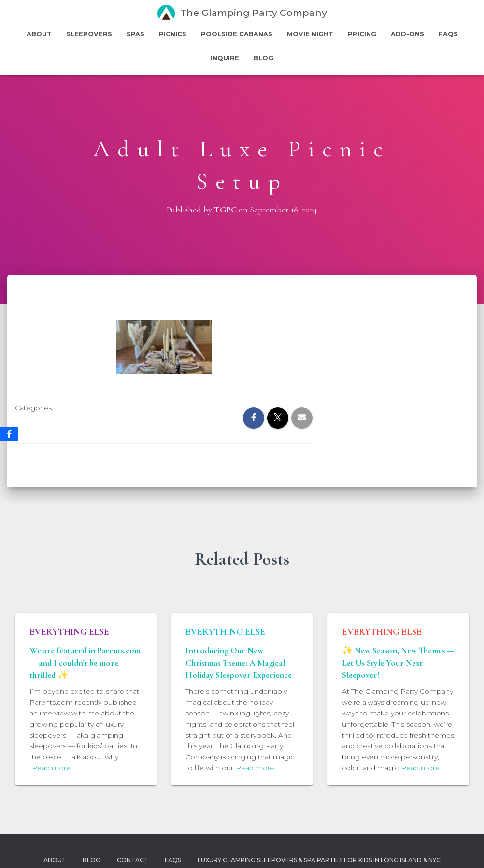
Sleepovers (89, 34)
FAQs (448, 34)
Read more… (53, 768)
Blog (263, 58)
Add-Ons (407, 34)
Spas (135, 34)
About (39, 34)
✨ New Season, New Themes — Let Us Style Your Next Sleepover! (398, 662)
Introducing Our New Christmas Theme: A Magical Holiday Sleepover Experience (239, 662)
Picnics (173, 34)
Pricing (362, 34)
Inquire (225, 58)
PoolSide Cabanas (237, 34)
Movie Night (310, 34)
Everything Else (69, 632)
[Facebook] (9, 434)
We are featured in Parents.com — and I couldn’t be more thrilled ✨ (85, 662)
